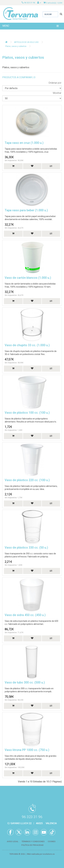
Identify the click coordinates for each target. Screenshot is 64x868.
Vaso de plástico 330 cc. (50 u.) (26, 548)
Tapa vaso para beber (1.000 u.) (26, 210)
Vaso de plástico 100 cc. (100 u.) (27, 413)
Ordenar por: (55, 83)
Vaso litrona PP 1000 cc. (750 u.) (27, 750)
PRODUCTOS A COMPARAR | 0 (19, 77)
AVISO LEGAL (13, 842)
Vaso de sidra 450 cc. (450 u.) (25, 615)
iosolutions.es (49, 854)
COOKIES (52, 842)
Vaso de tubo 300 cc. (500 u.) (25, 682)
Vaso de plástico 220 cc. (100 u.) (27, 480)
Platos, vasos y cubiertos (16, 46)
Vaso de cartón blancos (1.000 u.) (28, 278)
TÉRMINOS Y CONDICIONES (33, 842)
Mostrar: (57, 93)
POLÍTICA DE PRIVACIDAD (32, 845)
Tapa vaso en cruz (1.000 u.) (24, 143)
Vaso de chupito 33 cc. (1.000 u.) (27, 345)
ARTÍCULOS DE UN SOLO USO (26, 42)
